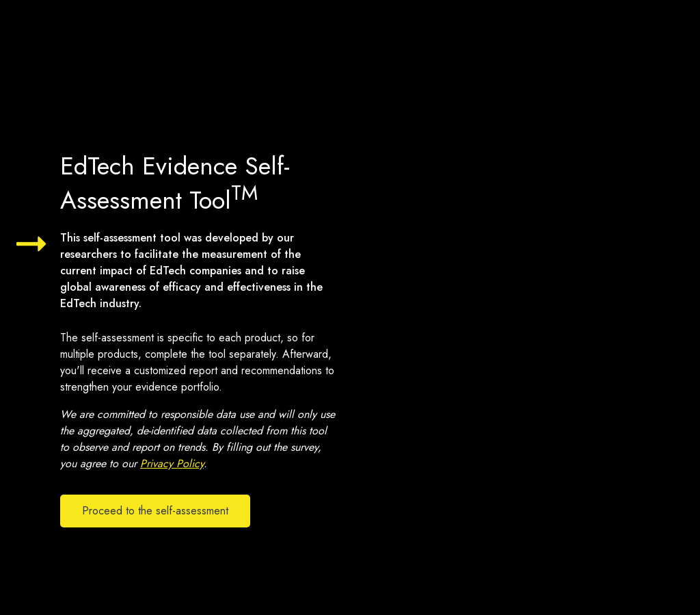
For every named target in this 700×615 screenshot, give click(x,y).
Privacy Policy (172, 463)
